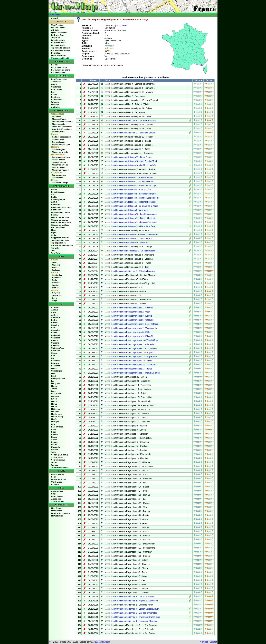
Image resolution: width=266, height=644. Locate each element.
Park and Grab (58, 35)
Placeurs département (62, 127)
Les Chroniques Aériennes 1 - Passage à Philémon (135, 621)
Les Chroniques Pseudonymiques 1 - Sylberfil (132, 308)
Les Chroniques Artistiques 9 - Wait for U (130, 210)
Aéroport (55, 307)
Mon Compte (57, 508)
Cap (53, 328)
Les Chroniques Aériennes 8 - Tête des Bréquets (133, 271)
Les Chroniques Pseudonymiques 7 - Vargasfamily (134, 328)
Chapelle (55, 343)
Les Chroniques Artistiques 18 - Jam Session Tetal (134, 161)
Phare (54, 429)
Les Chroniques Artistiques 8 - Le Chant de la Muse (135, 206)
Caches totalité (59, 142)
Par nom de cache (59, 67)
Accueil (55, 18)
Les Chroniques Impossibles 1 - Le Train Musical (133, 251)
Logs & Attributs (59, 479)
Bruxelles (56, 283)
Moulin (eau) (57, 414)
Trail (53, 250)
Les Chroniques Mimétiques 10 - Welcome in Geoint (135, 235)
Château (55, 345)
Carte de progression (61, 137)
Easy (53, 92)
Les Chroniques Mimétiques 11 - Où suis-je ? (132, 239)
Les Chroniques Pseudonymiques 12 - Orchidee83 (134, 348)
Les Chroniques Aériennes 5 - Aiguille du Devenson (135, 601)
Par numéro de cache (61, 70)
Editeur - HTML (58, 474)
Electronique (57, 210)
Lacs (53, 391)
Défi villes (56, 53)
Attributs (55, 30)
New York (56, 293)
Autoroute (56, 317)
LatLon (54, 189)
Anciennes (56, 82)
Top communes (59, 175)
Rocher (54, 437)
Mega (54, 230)
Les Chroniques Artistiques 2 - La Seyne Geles (133, 182)
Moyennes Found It (61, 170)
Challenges (56, 87)
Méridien (55, 412)
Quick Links (56, 482)
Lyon (54, 262)
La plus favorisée (59, 43)
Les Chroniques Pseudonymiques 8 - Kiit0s (131, 332)
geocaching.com (102, 642)
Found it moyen (58, 192)
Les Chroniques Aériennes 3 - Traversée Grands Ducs (136, 617)
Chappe (55, 340)
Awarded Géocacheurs (62, 129)
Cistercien (56, 350)
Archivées (56, 107)
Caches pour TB (58, 200)
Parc (53, 424)
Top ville (55, 248)
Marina (54, 406)
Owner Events (58, 132)
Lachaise (55, 396)
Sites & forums (58, 501)
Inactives (55, 105)
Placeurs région (59, 124)
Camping (55, 325)
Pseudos (55, 484)
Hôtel (54, 376)
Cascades (56, 330)
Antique (55, 310)
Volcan (54, 462)
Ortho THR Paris (59, 55)
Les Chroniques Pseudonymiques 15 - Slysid (132, 361)
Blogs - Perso (57, 496)
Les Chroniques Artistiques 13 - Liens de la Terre (133, 226)
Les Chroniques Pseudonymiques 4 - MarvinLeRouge (136, 373)
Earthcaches (57, 89)
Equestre (55, 363)
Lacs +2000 (56, 394)
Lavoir (54, 399)
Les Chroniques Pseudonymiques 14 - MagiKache (134, 357)
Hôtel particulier (58, 378)
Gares (54, 368)
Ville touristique (58, 460)
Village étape (57, 457)
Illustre (54, 386)
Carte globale (58, 139)
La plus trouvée (58, 45)
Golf (53, 373)
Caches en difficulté (60, 58)
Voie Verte (56, 253)
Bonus (54, 84)
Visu (53, 194)
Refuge (54, 434)
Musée (54, 419)
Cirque (54, 353)
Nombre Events (59, 162)
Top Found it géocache (61, 48)
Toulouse (56, 270)
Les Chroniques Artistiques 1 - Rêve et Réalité (132, 178)
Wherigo (55, 102)
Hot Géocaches (58, 228)
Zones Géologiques (60, 467)
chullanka (123, 25)
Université (56, 447)
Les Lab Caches (58, 27)
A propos (204, 642)
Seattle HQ (57, 295)
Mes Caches (57, 511)
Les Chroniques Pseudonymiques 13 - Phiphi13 (133, 353)
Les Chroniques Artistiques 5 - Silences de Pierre (134, 194)
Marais (54, 404)
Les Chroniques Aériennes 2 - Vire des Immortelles (134, 613)
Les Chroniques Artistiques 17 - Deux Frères (131, 157)
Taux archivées (59, 167)
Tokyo (55, 300)
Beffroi (54, 320)
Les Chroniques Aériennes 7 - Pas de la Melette (133, 597)
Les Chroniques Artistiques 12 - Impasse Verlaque (134, 222)
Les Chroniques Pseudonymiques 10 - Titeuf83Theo (135, 340)
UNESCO (55, 445)
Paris (54, 267)
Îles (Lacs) (56, 384)
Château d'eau (58, 348)
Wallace (55, 465)
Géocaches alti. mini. (60, 217)
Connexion (55, 15)
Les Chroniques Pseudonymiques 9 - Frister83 (132, 336)
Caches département (61, 157)
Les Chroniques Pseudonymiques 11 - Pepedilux (134, 344)
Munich (55, 288)
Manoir (54, 401)
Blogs (54, 494)
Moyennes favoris (60, 152)
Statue (54, 440)
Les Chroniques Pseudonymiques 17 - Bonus (132, 369)
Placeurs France (59, 119)
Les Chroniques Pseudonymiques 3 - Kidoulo (132, 316)
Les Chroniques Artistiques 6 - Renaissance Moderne (136, 198)
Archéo (54, 315)
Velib (53, 452)
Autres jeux (56, 499)
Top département (59, 243)
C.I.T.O (54, 202)
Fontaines (56, 366)
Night (54, 233)
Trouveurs (57, 116)
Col (53, 358)
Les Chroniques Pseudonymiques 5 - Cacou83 (132, 320)
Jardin (54, 389)
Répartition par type (61, 144)
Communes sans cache (62, 207)
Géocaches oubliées (60, 225)
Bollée (54, 197)
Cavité (54, 333)
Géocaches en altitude (61, 222)
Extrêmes (55, 97)
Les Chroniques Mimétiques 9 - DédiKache (131, 243)
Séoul (55, 298)
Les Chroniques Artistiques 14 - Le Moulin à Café (134, 165)
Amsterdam (57, 275)
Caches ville (58, 178)
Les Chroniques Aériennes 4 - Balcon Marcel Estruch (135, 609)
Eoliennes (56, 361)
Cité (53, 356)
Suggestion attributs (60, 238)
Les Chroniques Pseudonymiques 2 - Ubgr (131, 312)
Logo (54, 477)
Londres (56, 285)
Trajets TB (56, 38)
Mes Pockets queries (60, 513)
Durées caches (59, 160)
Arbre (54, 312)
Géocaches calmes (60, 220)
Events (54, 94)
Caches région (59, 150)
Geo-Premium (57, 25)
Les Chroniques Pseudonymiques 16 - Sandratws (134, 365)
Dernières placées (59, 79)
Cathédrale (56, 335)
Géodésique (57, 371)
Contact (213, 642)
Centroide (56, 338)
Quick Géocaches (59, 33)
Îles (53, 381)
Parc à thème (57, 427)
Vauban (55, 450)
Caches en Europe (60, 183)
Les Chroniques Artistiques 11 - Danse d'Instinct (133, 218)
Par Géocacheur (58, 72)
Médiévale (56, 409)
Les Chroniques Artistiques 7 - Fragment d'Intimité (134, 202)
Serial (54, 235)
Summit (55, 442)
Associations (57, 491)
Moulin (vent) (57, 417)
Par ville (55, 65)
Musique (55, 422)
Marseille (56, 265)
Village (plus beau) (59, 455)
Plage (54, 432)
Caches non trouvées (61, 50)
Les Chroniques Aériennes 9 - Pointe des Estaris (133, 133)
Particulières (57, 100)
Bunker (54, 323)
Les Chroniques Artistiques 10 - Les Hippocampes (134, 214)
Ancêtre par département (62, 245)
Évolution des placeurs (62, 122)
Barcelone (57, 278)
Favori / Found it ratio (61, 212)
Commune (56, 205)
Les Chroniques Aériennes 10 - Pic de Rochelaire (134, 121)
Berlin (55, 280)
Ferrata (54, 215)
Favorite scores (58, 40)
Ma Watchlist (57, 516)
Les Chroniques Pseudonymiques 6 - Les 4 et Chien (135, 324)
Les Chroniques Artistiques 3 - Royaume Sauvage (134, 186)
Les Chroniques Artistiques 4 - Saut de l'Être (131, 190)
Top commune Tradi (60, 240)
